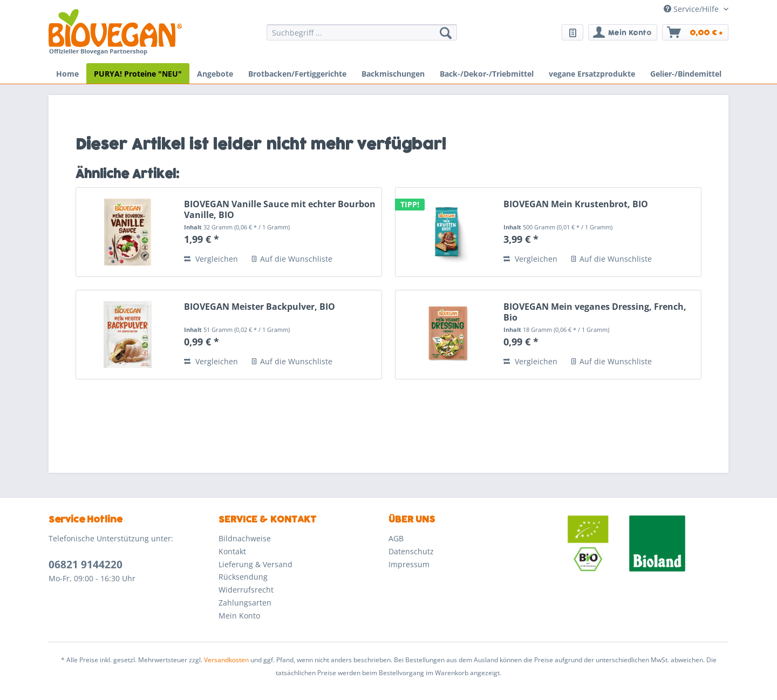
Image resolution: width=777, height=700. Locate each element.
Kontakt (232, 551)
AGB (396, 538)
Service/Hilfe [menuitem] (692, 9)
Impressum (409, 564)
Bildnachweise (245, 538)
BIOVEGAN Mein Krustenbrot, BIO (576, 204)
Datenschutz (411, 551)
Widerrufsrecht (246, 590)
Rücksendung (243, 577)
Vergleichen (211, 259)
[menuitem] (362, 38)
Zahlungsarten (245, 603)
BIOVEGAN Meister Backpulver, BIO (260, 307)
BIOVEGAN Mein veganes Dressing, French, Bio (595, 312)
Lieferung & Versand (255, 564)
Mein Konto (239, 616)
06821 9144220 (86, 565)
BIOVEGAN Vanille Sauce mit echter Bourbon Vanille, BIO (280, 209)
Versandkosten (226, 660)
